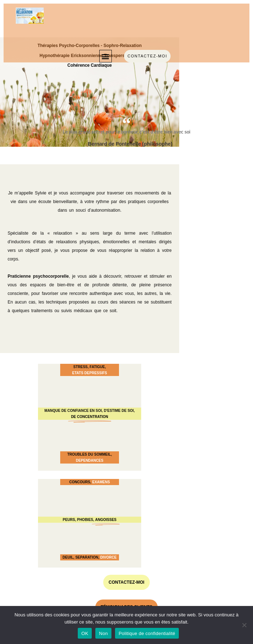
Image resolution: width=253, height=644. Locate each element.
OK (85, 633)
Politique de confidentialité (147, 633)
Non (103, 633)
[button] (106, 56)
